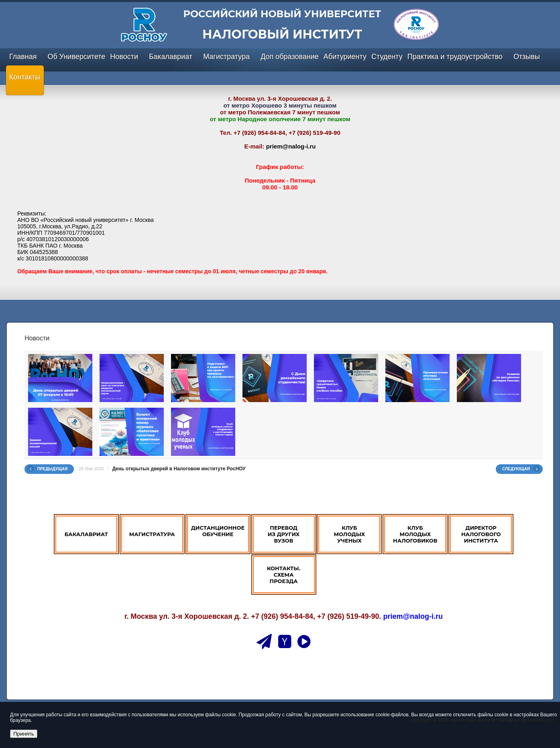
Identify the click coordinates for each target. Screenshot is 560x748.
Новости (124, 57)
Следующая (516, 469)
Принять (24, 734)
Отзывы (527, 57)
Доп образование (290, 57)
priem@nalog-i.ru (291, 146)
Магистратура (226, 57)
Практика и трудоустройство (455, 57)
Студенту (387, 57)
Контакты (25, 77)
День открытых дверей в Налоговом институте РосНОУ (179, 469)
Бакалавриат (171, 57)
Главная (23, 57)
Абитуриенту (345, 57)
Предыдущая (53, 469)
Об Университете (76, 57)
